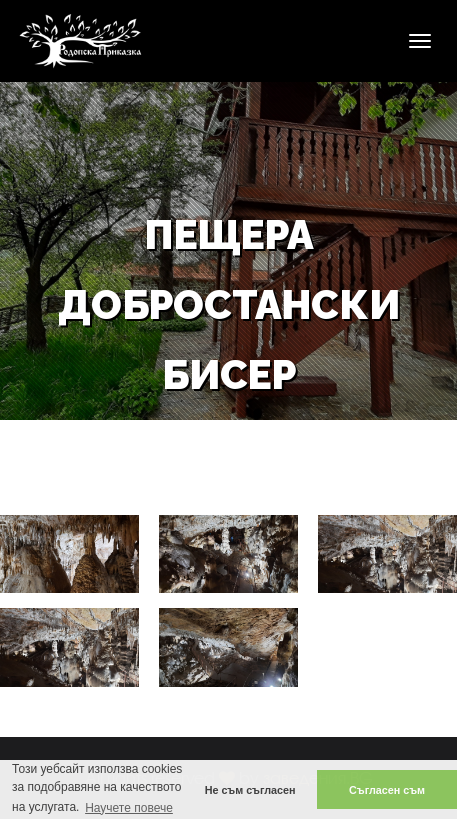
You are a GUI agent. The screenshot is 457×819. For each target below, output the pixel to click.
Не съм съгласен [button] (250, 790)
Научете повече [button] (129, 808)
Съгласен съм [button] (387, 790)
